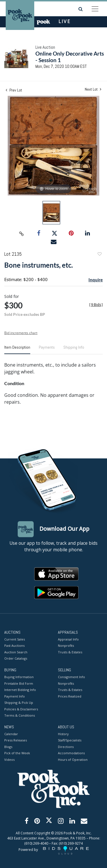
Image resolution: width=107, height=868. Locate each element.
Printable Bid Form (19, 683)
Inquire (96, 280)
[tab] (17, 349)
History (63, 734)
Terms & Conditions (20, 716)
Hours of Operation (73, 760)
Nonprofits (66, 646)
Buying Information (19, 677)
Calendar (11, 734)
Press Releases (16, 740)
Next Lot (93, 89)
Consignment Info (71, 677)
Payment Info (15, 696)
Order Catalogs (16, 659)
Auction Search (16, 652)
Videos (9, 760)
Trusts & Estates (70, 652)
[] (96, 305)
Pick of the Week (17, 753)
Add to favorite (99, 255)
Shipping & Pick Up (19, 703)
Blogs (8, 747)
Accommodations (71, 753)
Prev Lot (14, 90)
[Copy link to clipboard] (21, 233)
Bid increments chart (21, 333)
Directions (66, 747)
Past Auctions (14, 646)
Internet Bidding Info (20, 690)
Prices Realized (70, 696)
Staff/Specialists (70, 740)
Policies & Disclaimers (21, 709)
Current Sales (15, 639)
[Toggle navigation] (95, 9)
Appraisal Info (68, 639)
